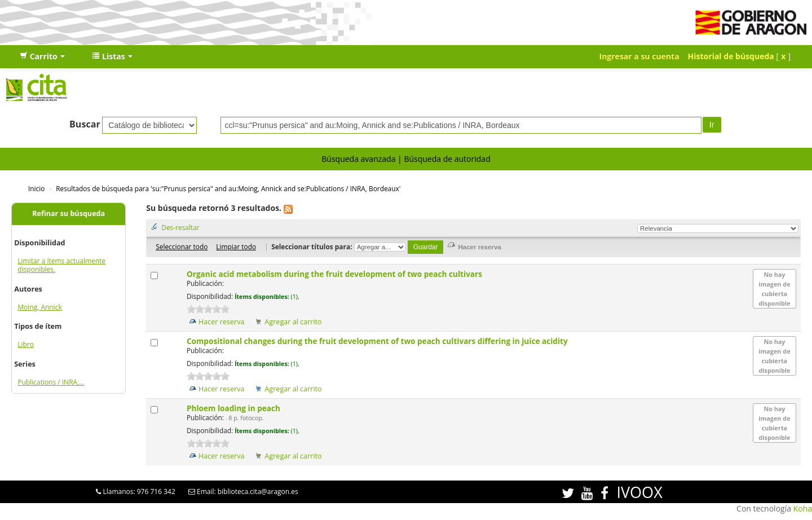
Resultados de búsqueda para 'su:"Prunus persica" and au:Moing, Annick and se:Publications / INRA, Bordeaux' (228, 188)
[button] (42, 56)
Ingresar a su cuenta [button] (639, 56)
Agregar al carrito (293, 322)
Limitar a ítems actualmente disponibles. (61, 265)
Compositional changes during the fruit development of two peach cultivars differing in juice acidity (378, 341)
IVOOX (639, 492)
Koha (803, 508)
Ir (712, 125)
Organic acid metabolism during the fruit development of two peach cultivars (336, 274)
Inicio (36, 188)
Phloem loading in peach (235, 408)
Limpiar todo (236, 246)
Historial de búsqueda (731, 56)
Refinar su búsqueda (69, 213)
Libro (26, 344)
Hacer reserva (222, 322)
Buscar (85, 124)
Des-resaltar (180, 227)
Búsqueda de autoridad (447, 159)
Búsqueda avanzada (358, 159)
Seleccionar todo (182, 246)
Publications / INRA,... (51, 382)
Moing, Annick (39, 307)
